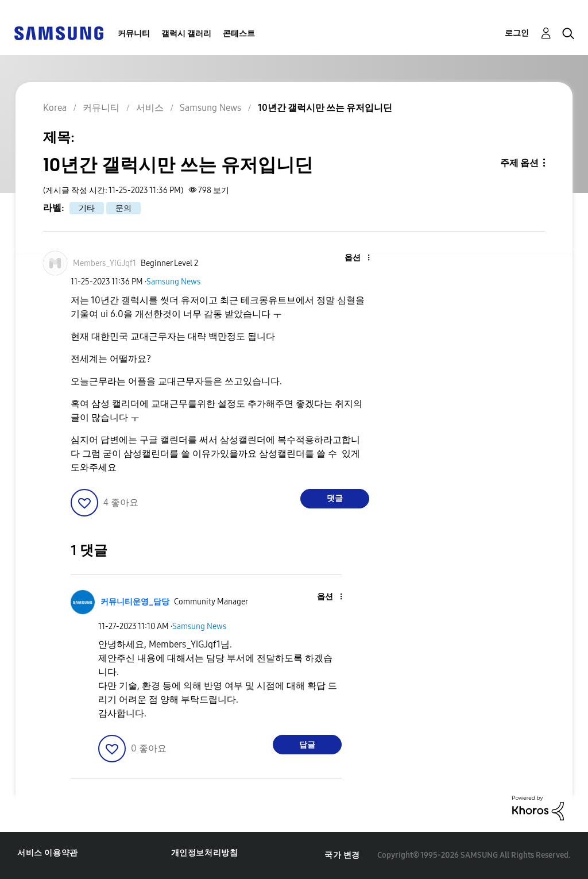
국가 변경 (342, 855)
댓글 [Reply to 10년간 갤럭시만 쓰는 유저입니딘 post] (335, 498)
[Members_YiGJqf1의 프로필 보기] (105, 263)
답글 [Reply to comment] (307, 745)
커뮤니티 (134, 34)
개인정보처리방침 (205, 853)
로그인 (517, 33)
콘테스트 (239, 34)
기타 (87, 208)
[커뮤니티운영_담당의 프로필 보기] (135, 602)
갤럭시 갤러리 (186, 34)
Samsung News (173, 282)
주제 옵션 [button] (519, 163)
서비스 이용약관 (48, 853)
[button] (349, 258)
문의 (123, 208)
